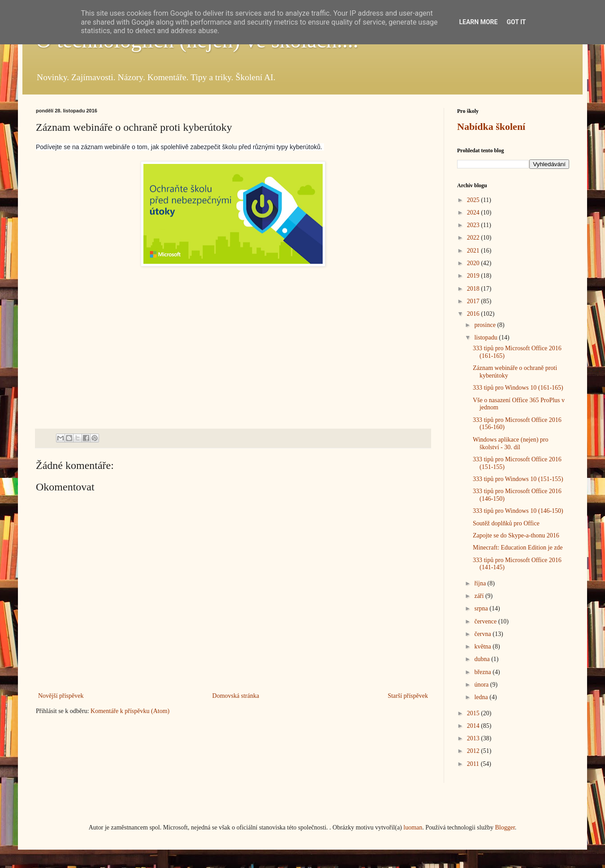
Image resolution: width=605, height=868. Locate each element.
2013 (474, 738)
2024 (474, 213)
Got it (516, 22)
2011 (474, 764)
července (486, 621)
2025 (474, 200)
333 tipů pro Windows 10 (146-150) (518, 511)
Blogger (505, 827)
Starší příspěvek (408, 696)
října (481, 583)
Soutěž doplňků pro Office (506, 523)
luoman (413, 827)
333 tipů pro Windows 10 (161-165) (518, 388)
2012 (474, 751)
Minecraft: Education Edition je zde (518, 548)
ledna (482, 697)
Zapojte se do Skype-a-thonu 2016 (516, 535)
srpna (482, 608)
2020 (474, 263)
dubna (483, 659)
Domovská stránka (236, 696)
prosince (486, 325)
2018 (474, 289)
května (483, 647)
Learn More (478, 22)
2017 (474, 301)
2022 (474, 238)
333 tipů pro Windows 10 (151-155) (518, 479)
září (480, 596)
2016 (474, 314)
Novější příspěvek (61, 696)
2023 (474, 225)
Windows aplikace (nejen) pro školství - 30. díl (511, 443)
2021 (474, 251)
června (483, 634)
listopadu (486, 337)
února (482, 685)
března (483, 672)
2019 (474, 276)
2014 (474, 726)
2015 (474, 713)
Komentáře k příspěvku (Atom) (130, 711)
